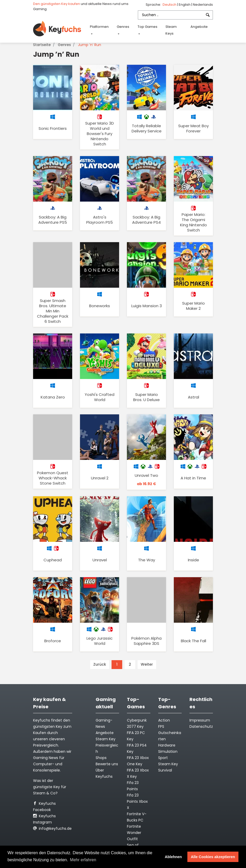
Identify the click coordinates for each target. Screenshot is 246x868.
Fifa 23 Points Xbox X (137, 801)
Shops (101, 758)
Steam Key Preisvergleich (107, 745)
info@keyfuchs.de (52, 828)
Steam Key (168, 764)
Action (164, 720)
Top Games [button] (147, 27)
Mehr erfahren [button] (83, 860)
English (185, 5)
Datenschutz (201, 726)
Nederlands (203, 5)
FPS (161, 726)
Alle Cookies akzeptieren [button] (213, 857)
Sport (163, 758)
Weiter (147, 664)
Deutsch (170, 5)
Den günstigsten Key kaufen (57, 4)
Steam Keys (171, 30)
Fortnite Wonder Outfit (134, 833)
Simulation (168, 751)
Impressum (200, 720)
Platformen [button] (99, 27)
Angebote (199, 27)
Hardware (167, 745)
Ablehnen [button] (173, 857)
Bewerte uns (107, 764)
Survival (165, 770)
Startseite (42, 45)
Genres (64, 45)
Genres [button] (123, 27)
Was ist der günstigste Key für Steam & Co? (50, 787)
